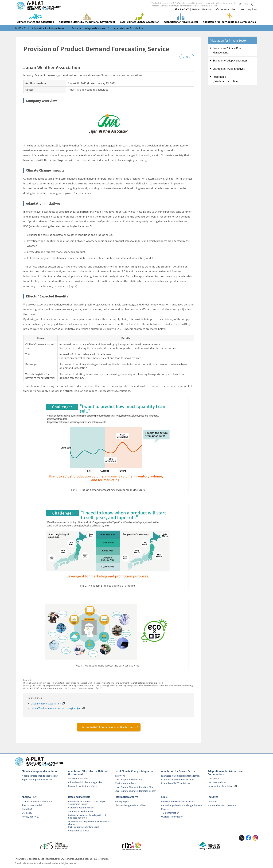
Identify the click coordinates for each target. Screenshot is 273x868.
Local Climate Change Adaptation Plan (134, 787)
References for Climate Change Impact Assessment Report (87, 803)
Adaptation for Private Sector (228, 40)
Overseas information (172, 817)
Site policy (27, 813)
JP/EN (187, 57)
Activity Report (122, 801)
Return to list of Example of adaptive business (110, 727)
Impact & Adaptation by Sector (37, 779)
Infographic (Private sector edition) (226, 79)
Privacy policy (29, 817)
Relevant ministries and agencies (178, 801)
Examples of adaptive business (230, 60)
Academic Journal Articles (81, 807)
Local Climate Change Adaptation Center (135, 791)
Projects (165, 809)
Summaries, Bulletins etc (81, 811)
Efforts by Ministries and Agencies (85, 782)
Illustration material (32, 805)
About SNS (27, 809)
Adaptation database (79, 830)
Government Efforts (78, 778)
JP (240, 4)
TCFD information (170, 813)
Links (241, 9)
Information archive (225, 9)
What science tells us (125, 783)
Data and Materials (202, 9)
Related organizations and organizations (182, 805)
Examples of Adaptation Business (178, 779)
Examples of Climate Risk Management (227, 50)
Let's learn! (213, 778)
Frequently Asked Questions (222, 805)
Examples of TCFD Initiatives (229, 69)
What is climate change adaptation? (40, 776)
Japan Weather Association (46, 704)
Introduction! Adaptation (220, 786)
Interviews (120, 776)
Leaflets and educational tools (37, 801)
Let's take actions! (217, 782)
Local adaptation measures (128, 779)
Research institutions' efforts (83, 786)
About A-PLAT (182, 9)
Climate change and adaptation (40, 771)
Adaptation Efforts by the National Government (88, 772)
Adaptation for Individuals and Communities (226, 772)
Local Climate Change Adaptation (134, 771)
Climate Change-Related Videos (131, 805)
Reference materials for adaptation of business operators (87, 816)
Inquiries (252, 9)
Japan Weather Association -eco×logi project (56, 708)
